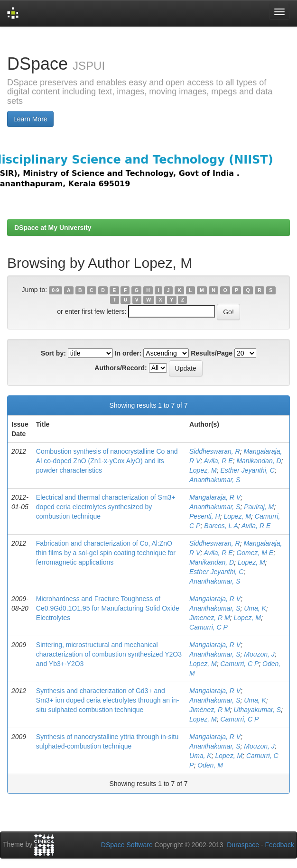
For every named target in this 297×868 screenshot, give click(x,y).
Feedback (280, 845)
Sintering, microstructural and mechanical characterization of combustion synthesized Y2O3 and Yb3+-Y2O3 (109, 654)
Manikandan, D (259, 461)
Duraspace (243, 845)
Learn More (30, 119)
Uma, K (255, 608)
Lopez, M (203, 470)
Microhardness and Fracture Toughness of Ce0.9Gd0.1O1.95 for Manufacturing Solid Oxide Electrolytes (108, 608)
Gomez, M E (255, 553)
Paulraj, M (259, 507)
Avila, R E (218, 461)
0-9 (55, 290)
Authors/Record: (121, 368)
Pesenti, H (205, 516)
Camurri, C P (209, 627)
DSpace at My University (53, 228)
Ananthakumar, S (215, 480)
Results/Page (212, 353)
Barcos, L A (221, 526)
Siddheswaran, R (215, 451)
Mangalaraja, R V (215, 497)
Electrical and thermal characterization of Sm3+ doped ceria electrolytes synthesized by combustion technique (106, 507)
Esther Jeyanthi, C (247, 470)
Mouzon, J (259, 654)
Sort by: (53, 353)
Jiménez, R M (210, 710)
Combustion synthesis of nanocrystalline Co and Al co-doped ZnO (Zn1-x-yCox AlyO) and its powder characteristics (107, 461)
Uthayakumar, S (257, 710)
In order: (128, 353)
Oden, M (210, 765)
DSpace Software (127, 845)
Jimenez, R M (210, 618)
